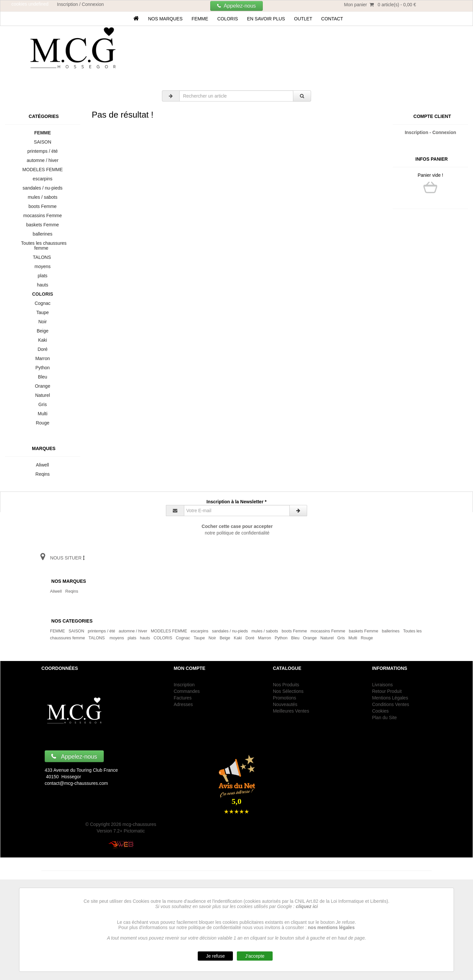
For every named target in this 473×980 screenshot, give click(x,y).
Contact (332, 19)
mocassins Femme (43, 216)
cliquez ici (307, 906)
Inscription (184, 685)
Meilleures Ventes (291, 711)
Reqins (43, 474)
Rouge (43, 423)
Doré (43, 349)
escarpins (43, 179)
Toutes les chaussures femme (43, 246)
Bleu (43, 377)
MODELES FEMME (42, 170)
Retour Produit (387, 691)
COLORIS (228, 19)
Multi (43, 414)
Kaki (43, 340)
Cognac (43, 303)
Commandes (187, 691)
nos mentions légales (331, 927)
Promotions (285, 698)
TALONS (43, 257)
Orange (42, 386)
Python (43, 368)
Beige (43, 331)
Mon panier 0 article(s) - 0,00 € (380, 5)
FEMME (200, 19)
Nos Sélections (288, 691)
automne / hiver (43, 160)
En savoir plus (266, 19)
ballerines (43, 234)
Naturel (43, 395)
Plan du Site (385, 718)
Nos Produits (286, 685)
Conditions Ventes (391, 704)
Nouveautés (285, 704)
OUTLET (303, 19)
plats (43, 276)
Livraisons (383, 685)
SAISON (42, 142)
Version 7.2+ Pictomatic (121, 831)
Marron (43, 358)
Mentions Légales (390, 698)
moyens (43, 266)
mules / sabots (43, 197)
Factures (183, 698)
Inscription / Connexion (80, 4)
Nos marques (165, 19)
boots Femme (43, 206)
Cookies (381, 711)
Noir (43, 322)
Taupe (43, 312)
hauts (43, 285)
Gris (43, 404)
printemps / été (43, 151)
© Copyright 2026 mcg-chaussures (121, 824)
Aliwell (42, 465)
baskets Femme (43, 225)
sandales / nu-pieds (43, 188)
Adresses (183, 704)
